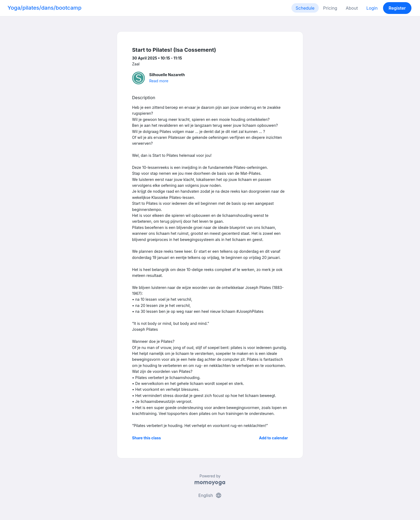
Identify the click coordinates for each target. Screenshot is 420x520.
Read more (159, 81)
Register (397, 8)
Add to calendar (273, 438)
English (210, 495)
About (352, 8)
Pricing (330, 8)
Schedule (305, 8)
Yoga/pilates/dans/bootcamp (44, 8)
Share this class (147, 438)
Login (372, 8)
